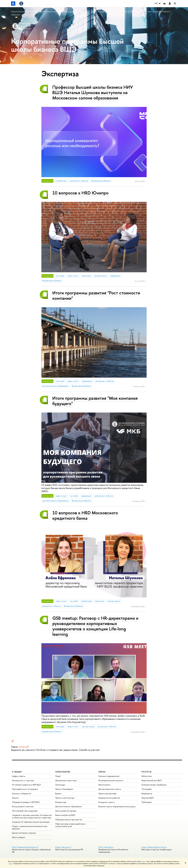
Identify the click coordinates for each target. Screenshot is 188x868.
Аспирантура (61, 802)
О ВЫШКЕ (17, 772)
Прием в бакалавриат (64, 789)
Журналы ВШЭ (148, 798)
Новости (30, 15)
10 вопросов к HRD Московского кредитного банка (85, 515)
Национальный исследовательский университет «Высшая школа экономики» (48, 11)
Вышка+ (58, 793)
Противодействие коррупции (25, 811)
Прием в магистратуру (65, 798)
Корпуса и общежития (21, 793)
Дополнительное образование (68, 806)
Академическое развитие (109, 798)
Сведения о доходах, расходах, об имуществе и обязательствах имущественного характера (32, 816)
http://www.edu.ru (106, 847)
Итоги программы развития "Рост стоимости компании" (96, 295)
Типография (147, 789)
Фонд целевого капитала (23, 806)
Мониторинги (104, 785)
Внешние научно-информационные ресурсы (117, 806)
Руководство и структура (23, 780)
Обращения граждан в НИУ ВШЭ (26, 802)
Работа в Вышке (19, 837)
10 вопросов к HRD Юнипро (80, 193)
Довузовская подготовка (66, 780)
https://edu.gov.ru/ (63, 847)
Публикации (147, 802)
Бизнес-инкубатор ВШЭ (65, 815)
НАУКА (102, 772)
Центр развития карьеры (66, 811)
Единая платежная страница (24, 833)
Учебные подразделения (103, 11)
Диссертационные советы (110, 789)
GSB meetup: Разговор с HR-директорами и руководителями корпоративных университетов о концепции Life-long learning (95, 626)
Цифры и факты (19, 776)
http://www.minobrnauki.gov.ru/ (25, 847)
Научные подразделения (109, 776)
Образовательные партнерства (69, 820)
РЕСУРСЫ (146, 772)
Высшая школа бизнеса (131, 11)
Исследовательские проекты (111, 780)
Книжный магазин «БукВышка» (154, 785)
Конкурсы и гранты (107, 802)
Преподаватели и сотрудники (25, 789)
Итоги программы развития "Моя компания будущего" (95, 401)
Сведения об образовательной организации (31, 822)
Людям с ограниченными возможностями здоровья (30, 827)
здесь (143, 861)
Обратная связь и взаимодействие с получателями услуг (71, 825)
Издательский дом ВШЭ (152, 780)
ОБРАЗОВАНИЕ (63, 772)
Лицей (58, 776)
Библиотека (147, 776)
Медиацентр (147, 793)
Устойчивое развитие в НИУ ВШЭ (26, 785)
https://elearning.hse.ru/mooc (154, 847)
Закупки (15, 798)
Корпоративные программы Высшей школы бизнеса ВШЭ (67, 45)
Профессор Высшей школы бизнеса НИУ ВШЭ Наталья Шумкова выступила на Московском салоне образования (93, 92)
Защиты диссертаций (107, 793)
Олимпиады (60, 785)
